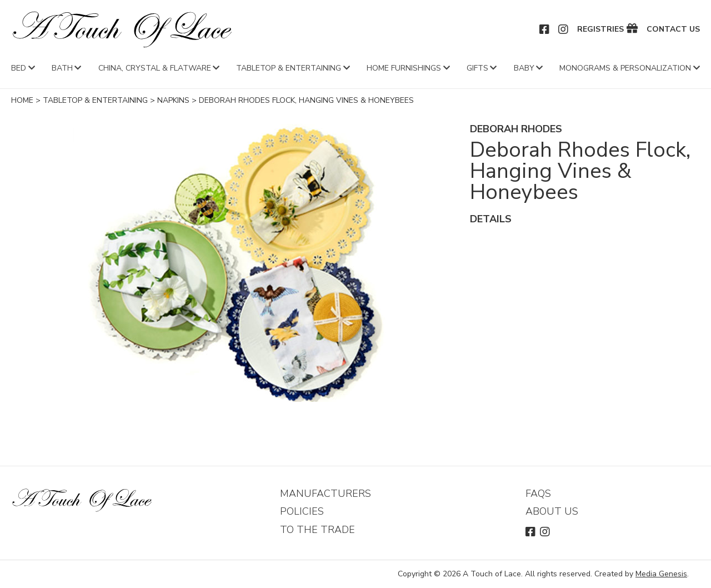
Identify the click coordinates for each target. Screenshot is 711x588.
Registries (600, 29)
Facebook (545, 29)
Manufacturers (326, 494)
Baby (524, 68)
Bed (19, 68)
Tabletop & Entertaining (289, 68)
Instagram (564, 29)
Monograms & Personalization (625, 68)
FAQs (538, 494)
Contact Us (673, 29)
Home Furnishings (404, 68)
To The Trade (317, 530)
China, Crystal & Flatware (155, 68)
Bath (62, 68)
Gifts (477, 68)
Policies (302, 511)
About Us (552, 511)
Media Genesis (661, 574)
